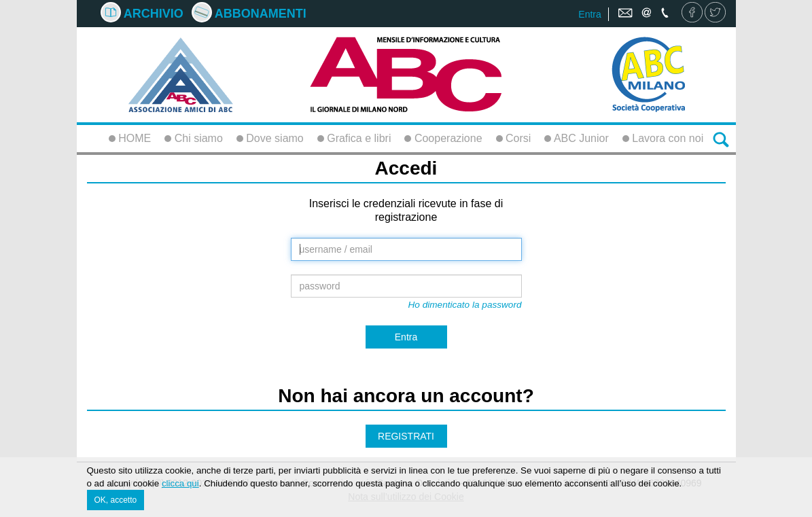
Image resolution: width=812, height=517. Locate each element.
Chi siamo (194, 138)
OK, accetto (116, 501)
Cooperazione (443, 138)
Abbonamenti (249, 14)
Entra (589, 14)
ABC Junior (576, 138)
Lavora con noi (663, 138)
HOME (130, 138)
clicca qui (180, 484)
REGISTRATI (406, 436)
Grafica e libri (354, 138)
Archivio (142, 14)
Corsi (514, 138)
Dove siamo (270, 138)
